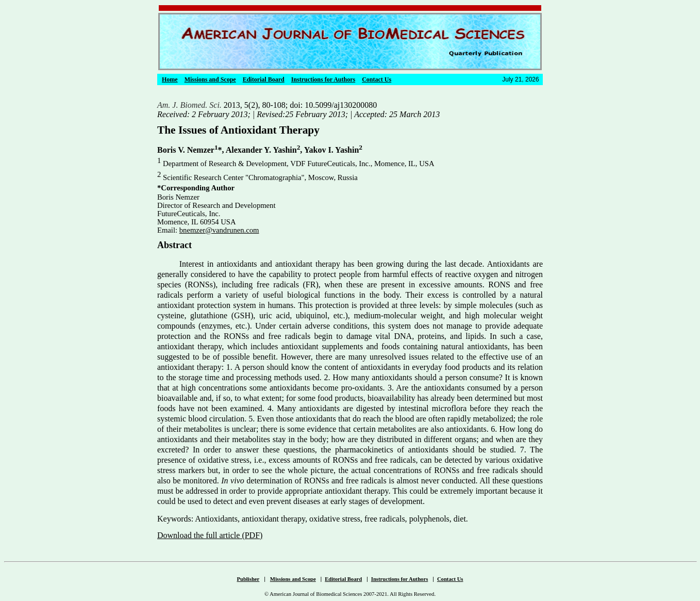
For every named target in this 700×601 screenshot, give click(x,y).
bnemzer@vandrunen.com (219, 230)
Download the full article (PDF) (210, 535)
